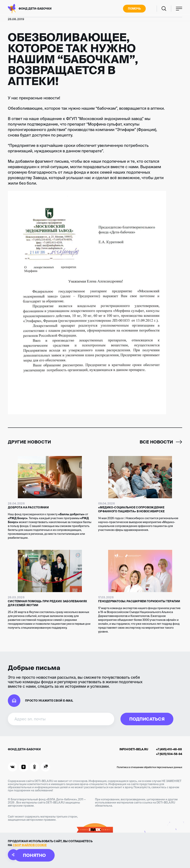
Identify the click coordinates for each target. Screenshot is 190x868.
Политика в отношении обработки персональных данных (149, 767)
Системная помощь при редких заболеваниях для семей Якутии (47, 603)
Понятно (34, 855)
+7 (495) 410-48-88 (169, 749)
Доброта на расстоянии (28, 507)
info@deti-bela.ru (134, 749)
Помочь (134, 9)
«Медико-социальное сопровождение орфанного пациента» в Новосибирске (131, 509)
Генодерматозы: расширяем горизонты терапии (139, 601)
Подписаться (147, 719)
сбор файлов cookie (30, 845)
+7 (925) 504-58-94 (169, 754)
